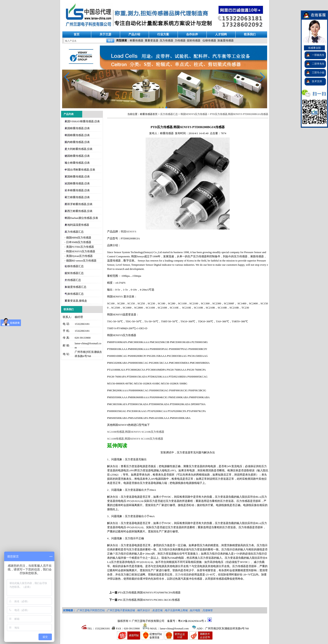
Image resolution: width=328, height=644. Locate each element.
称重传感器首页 (149, 114)
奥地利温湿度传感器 (77, 225)
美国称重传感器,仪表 (77, 128)
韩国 (128, 231)
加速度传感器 (225, 40)
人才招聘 (221, 34)
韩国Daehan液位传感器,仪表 (81, 218)
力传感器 (180, 40)
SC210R (136, 432)
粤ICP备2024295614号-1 (192, 621)
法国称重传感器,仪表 (77, 183)
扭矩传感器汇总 (74, 273)
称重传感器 (136, 40)
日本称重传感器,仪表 (77, 190)
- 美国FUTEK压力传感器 (79, 247)
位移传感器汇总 (74, 266)
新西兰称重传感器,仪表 (79, 211)
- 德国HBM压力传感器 (78, 238)
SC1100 (135, 439)
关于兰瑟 (105, 34)
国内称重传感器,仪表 (77, 142)
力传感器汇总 (73, 280)
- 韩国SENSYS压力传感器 (79, 251)
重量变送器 (152, 40)
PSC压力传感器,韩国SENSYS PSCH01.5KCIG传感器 (149, 600)
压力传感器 (166, 40)
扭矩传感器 (194, 40)
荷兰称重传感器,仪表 (77, 197)
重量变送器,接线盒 (76, 301)
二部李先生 (318, 64)
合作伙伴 (192, 34)
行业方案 (163, 34)
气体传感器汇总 (74, 294)
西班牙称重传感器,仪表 (79, 204)
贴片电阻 (195, 610)
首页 (77, 34)
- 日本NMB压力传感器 (78, 242)
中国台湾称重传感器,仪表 (80, 170)
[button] (262, 77)
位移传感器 (209, 40)
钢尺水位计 (144, 610)
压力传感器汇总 (74, 232)
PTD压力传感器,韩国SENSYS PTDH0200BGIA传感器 (239, 114)
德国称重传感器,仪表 (77, 156)
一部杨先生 (318, 55)
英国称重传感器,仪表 (77, 177)
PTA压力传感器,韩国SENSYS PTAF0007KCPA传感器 (149, 592)
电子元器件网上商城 (176, 610)
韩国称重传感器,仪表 (77, 135)
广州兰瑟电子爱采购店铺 (121, 610)
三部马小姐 (318, 73)
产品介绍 (134, 34)
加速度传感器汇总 (76, 287)
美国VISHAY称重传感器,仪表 (82, 121)
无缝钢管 (208, 610)
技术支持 (317, 81)
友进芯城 (158, 610)
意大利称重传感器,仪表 (79, 149)
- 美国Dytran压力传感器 (78, 256)
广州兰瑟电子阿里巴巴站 (91, 610)
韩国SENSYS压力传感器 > (195, 114)
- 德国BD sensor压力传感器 (80, 261)
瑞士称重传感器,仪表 (77, 163)
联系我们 (250, 34)
